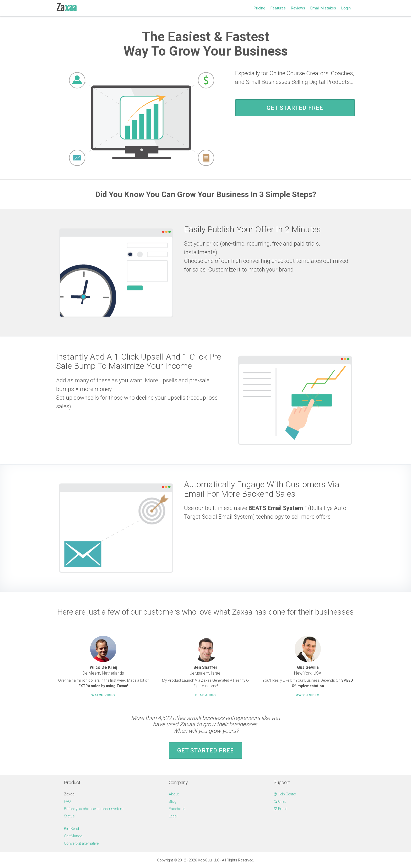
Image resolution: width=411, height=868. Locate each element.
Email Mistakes (323, 8)
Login (346, 8)
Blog (173, 801)
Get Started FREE (295, 108)
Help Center (285, 794)
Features (278, 8)
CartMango (73, 836)
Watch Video (103, 695)
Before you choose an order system (94, 809)
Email (280, 809)
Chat (280, 801)
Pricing (259, 8)
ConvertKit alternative (81, 843)
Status (69, 816)
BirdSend (71, 829)
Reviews (298, 8)
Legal (173, 816)
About (174, 794)
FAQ (67, 801)
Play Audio (206, 695)
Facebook (177, 809)
